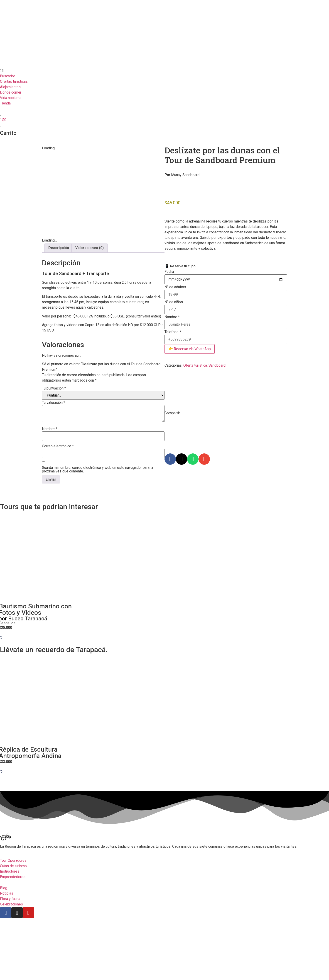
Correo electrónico (58, 502)
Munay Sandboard (182, 175)
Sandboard (217, 365)
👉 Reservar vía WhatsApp (190, 349)
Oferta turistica (195, 365)
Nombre (50, 485)
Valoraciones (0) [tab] (90, 304)
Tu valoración (54, 459)
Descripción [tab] (59, 304)
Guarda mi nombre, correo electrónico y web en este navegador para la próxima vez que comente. (98, 525)
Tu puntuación (54, 444)
